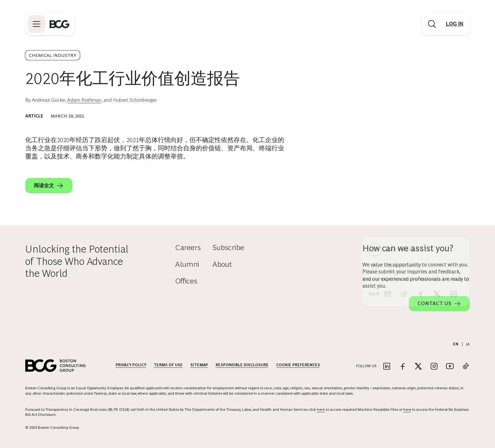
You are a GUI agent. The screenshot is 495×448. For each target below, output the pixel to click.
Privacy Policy (131, 365)
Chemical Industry (53, 55)
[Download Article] (416, 165)
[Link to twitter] (418, 367)
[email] (388, 193)
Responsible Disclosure (242, 365)
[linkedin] (453, 193)
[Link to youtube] (450, 367)
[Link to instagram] (434, 367)
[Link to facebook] (403, 367)
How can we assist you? (408, 248)
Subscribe (228, 247)
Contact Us (439, 304)
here (321, 409)
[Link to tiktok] (466, 367)
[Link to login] (455, 24)
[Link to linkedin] (387, 367)
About (222, 264)
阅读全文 (49, 186)
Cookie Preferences (298, 365)
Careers (188, 247)
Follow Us (366, 366)
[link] (404, 193)
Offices (186, 281)
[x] (437, 193)
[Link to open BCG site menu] (37, 24)
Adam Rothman (84, 100)
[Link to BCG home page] (60, 24)
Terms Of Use (168, 365)
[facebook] (420, 193)
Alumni (187, 264)
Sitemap (199, 365)
